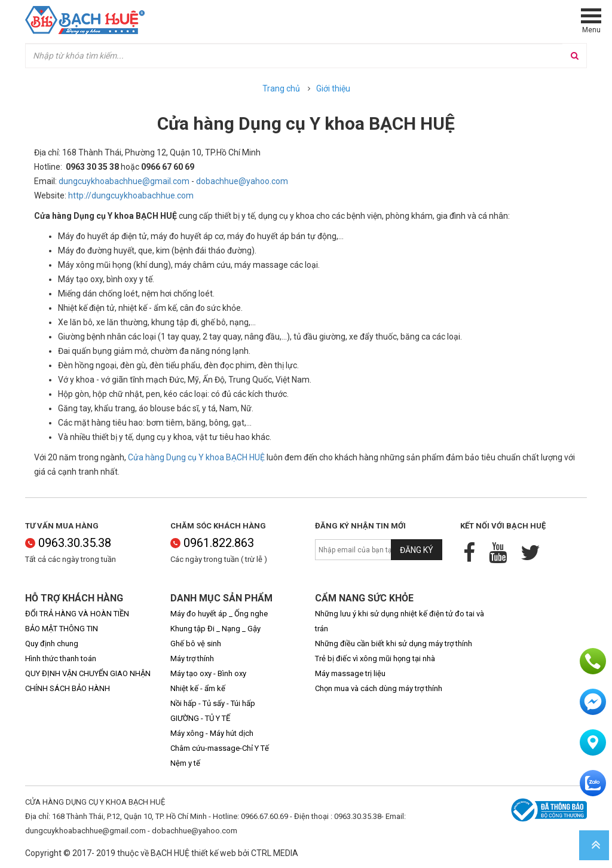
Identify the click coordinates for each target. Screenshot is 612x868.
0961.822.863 (212, 543)
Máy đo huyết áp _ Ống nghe (219, 614)
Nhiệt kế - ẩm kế (198, 688)
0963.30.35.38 (68, 543)
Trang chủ (281, 88)
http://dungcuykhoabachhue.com (131, 195)
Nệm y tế (185, 763)
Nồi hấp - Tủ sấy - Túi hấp (213, 703)
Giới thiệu (333, 88)
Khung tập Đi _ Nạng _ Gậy (215, 629)
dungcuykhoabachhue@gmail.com (124, 181)
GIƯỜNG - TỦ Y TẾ (200, 718)
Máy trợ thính (192, 658)
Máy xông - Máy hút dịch (212, 733)
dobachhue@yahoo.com (242, 181)
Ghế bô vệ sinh (196, 644)
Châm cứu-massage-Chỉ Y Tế (220, 748)
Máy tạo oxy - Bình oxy (208, 673)
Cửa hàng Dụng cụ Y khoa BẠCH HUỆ (196, 457)
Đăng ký (417, 550)
